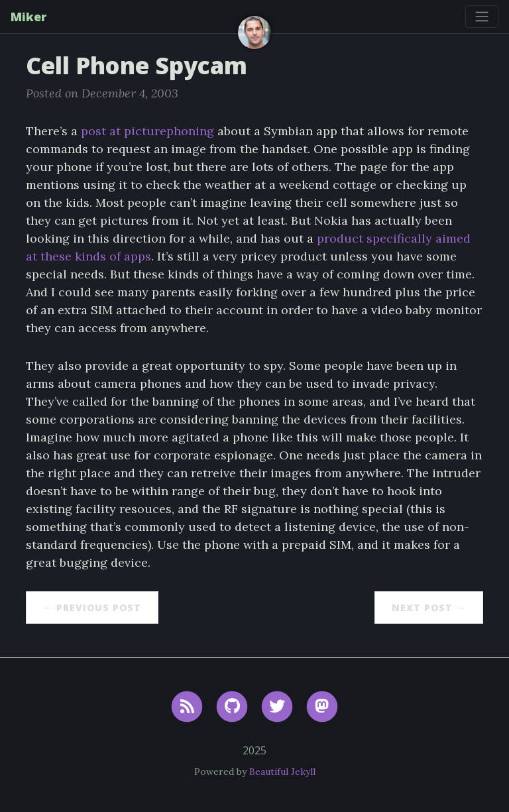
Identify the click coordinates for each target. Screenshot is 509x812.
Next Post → (429, 608)
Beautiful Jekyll (282, 772)
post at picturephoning (147, 131)
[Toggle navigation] (482, 17)
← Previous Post (92, 608)
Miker (28, 17)
